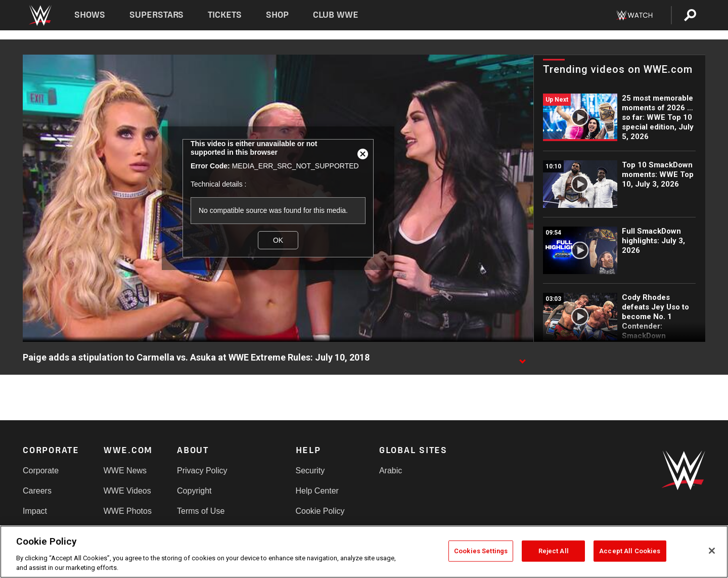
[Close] (712, 551)
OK (278, 240)
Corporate (41, 471)
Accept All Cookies (630, 551)
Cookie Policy (320, 511)
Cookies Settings (481, 551)
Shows (90, 15)
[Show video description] (522, 358)
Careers (37, 491)
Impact (35, 511)
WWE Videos (127, 491)
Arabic (391, 471)
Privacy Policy (202, 471)
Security (310, 471)
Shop (277, 15)
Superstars (157, 15)
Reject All (554, 551)
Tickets (225, 15)
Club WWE (336, 15)
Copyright (194, 491)
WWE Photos (128, 511)
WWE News (125, 471)
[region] (364, 552)
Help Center (317, 491)
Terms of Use (201, 511)
